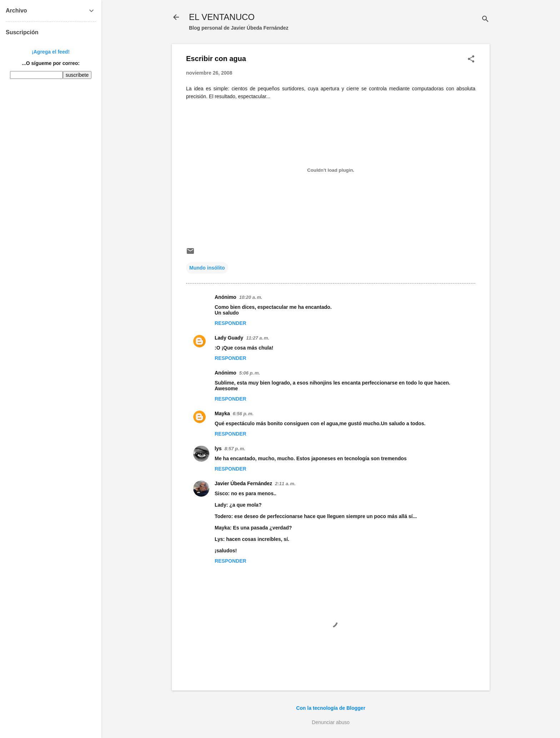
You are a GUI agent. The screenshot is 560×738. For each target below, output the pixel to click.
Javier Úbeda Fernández (243, 483)
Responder (231, 323)
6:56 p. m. (243, 414)
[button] (471, 59)
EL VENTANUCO (222, 17)
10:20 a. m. (251, 297)
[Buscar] (485, 19)
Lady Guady (229, 338)
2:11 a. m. (285, 484)
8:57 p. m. (235, 449)
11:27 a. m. (258, 338)
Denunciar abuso (331, 722)
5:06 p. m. (250, 373)
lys (218, 448)
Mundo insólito (207, 268)
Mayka (222, 413)
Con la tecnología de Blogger (331, 708)
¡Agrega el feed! (51, 52)
